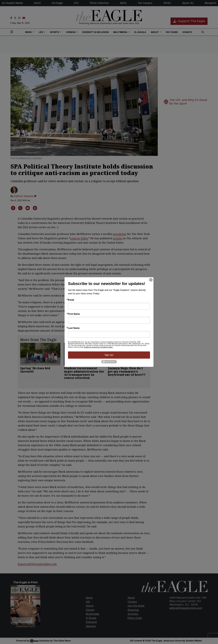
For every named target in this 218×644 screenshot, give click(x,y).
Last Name (74, 328)
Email (71, 300)
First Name (74, 314)
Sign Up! (109, 355)
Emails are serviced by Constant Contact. (98, 347)
